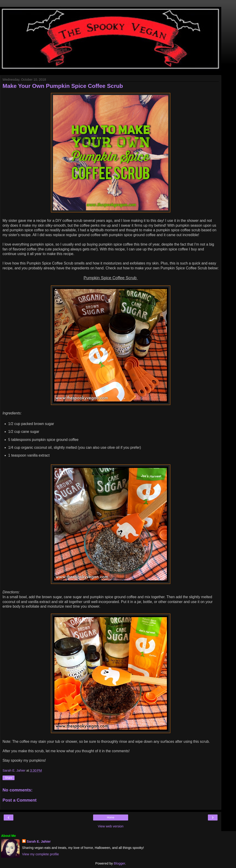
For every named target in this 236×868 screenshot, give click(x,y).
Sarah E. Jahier (39, 841)
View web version (111, 826)
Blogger (119, 863)
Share (9, 778)
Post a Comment (20, 800)
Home (111, 817)
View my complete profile (41, 854)
